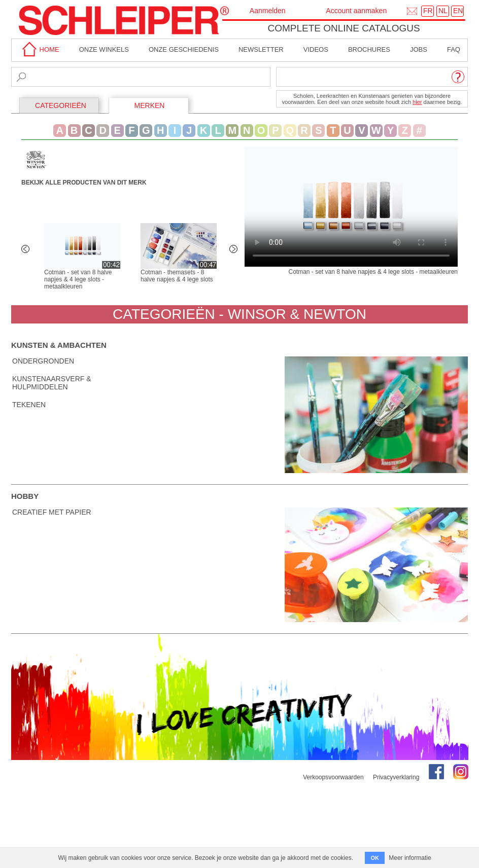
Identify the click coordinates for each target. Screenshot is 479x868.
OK (375, 858)
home (39, 49)
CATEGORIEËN (61, 105)
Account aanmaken (356, 11)
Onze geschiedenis (184, 49)
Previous (26, 250)
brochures (369, 49)
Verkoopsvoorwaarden (333, 777)
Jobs (419, 49)
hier (417, 102)
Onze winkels (104, 49)
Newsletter (261, 49)
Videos (316, 49)
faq (454, 49)
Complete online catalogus (344, 28)
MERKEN (150, 105)
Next (234, 250)
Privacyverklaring (396, 777)
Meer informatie (410, 858)
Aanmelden (268, 11)
